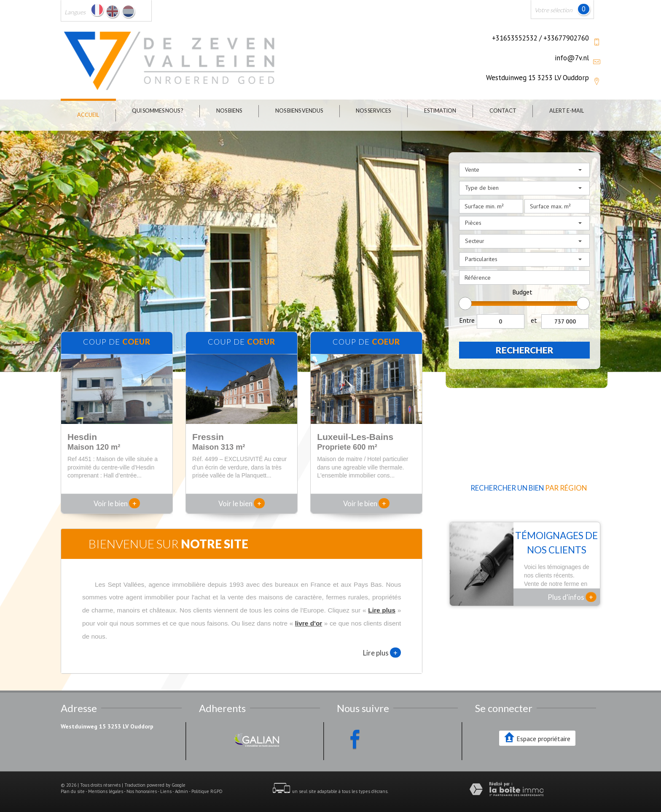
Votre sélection (554, 10)
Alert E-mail (567, 111)
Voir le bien (117, 503)
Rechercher (525, 350)
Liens (166, 791)
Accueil (88, 115)
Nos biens (229, 111)
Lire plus (382, 653)
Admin (181, 791)
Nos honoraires (142, 791)
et (534, 320)
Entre (467, 320)
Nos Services (373, 111)
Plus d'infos (572, 597)
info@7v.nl (572, 58)
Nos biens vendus (299, 111)
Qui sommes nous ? (157, 111)
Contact (503, 111)
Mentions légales (106, 791)
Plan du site (73, 791)
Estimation (440, 111)
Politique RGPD (207, 791)
